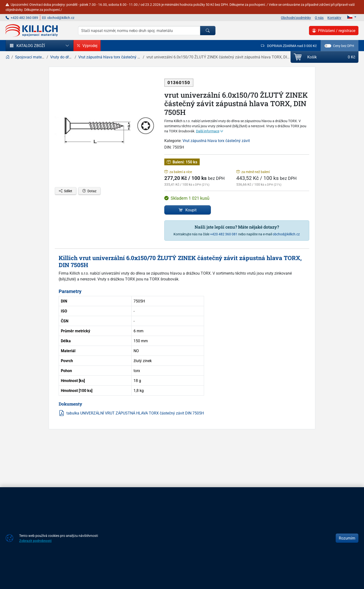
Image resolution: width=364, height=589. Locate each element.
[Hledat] (208, 31)
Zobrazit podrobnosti (35, 541)
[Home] (8, 57)
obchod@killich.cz (58, 18)
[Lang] (352, 17)
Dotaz (89, 191)
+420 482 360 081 (224, 234)
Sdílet (66, 191)
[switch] (328, 46)
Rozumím (347, 538)
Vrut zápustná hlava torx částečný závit (216, 141)
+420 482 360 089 (22, 18)
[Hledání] (139, 31)
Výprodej (87, 46)
